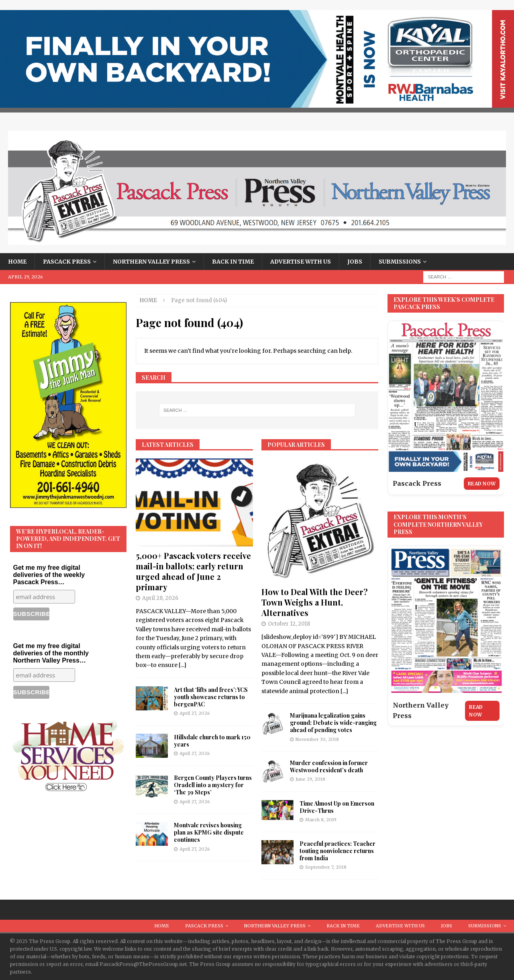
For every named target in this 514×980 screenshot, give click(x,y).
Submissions (400, 262)
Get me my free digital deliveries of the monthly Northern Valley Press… (51, 653)
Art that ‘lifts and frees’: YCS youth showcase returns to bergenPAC (211, 697)
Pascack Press (67, 262)
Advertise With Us (301, 262)
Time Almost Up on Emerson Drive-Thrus (337, 807)
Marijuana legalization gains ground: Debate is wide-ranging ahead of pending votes (333, 723)
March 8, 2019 (321, 820)
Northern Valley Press (151, 262)
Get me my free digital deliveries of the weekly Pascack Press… (49, 575)
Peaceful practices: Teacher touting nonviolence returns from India (338, 851)
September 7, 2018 (326, 867)
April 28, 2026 (160, 598)
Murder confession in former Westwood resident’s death (329, 766)
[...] (183, 665)
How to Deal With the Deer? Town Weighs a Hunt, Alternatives (315, 602)
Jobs (355, 262)
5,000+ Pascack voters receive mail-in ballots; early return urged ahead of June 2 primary (193, 571)
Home (17, 262)
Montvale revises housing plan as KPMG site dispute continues (209, 832)
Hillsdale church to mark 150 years (212, 741)
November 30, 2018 (317, 739)
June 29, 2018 (310, 779)
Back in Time (233, 262)
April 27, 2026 (195, 713)
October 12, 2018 (289, 624)
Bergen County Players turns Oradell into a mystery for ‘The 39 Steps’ (213, 785)
